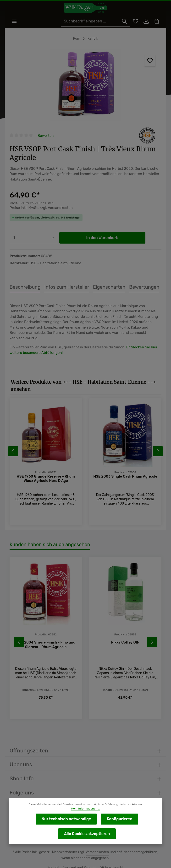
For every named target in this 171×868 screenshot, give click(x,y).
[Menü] (15, 22)
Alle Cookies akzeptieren (87, 834)
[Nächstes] (158, 434)
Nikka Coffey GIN (125, 622)
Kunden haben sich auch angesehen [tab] (48, 524)
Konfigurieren (119, 819)
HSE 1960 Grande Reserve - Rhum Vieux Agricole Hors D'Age (46, 458)
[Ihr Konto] (145, 22)
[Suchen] (122, 22)
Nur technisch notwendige (66, 819)
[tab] (24, 279)
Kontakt (55, 853)
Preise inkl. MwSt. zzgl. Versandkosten (40, 200)
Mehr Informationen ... (85, 809)
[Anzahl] (33, 230)
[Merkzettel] (134, 22)
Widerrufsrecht (111, 853)
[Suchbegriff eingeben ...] (90, 22)
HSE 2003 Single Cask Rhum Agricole (125, 456)
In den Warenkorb (102, 230)
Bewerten (46, 136)
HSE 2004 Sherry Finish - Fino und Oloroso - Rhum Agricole (46, 624)
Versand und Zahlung (80, 853)
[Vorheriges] (13, 434)
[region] (85, 86)
